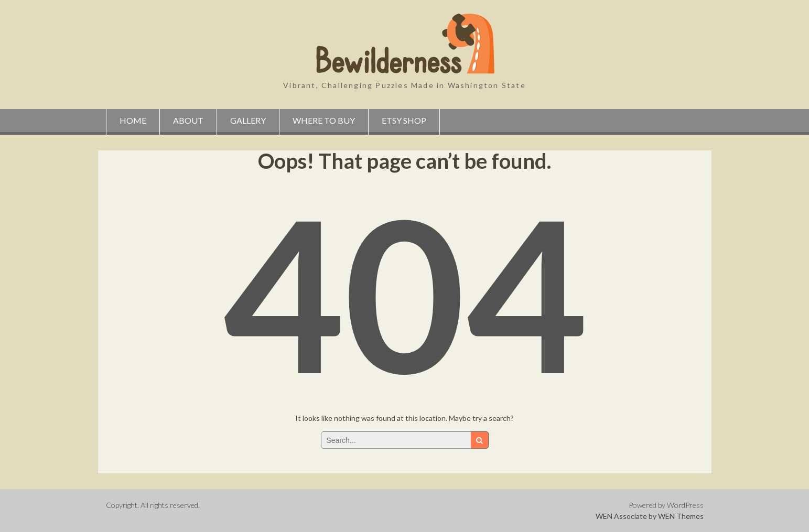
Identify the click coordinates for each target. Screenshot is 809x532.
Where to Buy (324, 120)
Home (133, 120)
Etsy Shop (404, 120)
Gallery (248, 120)
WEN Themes (681, 516)
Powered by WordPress (666, 505)
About (188, 120)
